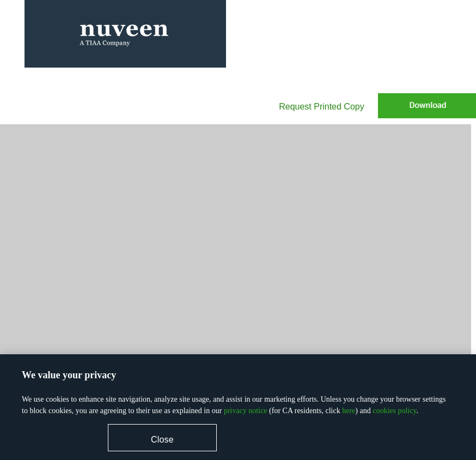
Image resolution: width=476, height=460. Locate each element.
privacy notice (246, 411)
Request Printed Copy (322, 107)
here (349, 411)
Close (162, 440)
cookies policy (394, 411)
